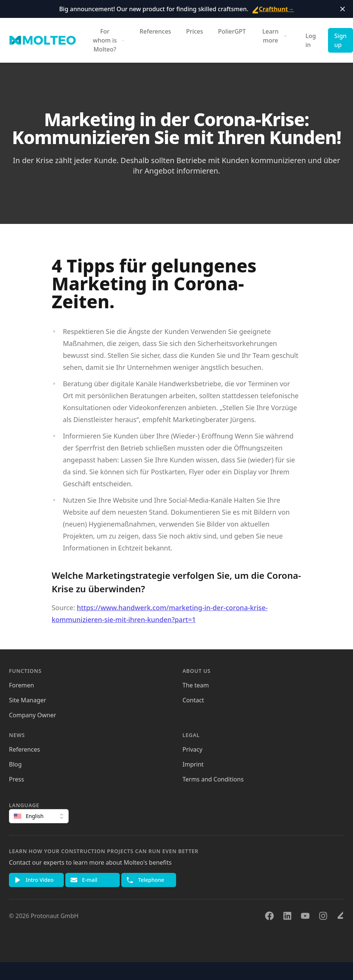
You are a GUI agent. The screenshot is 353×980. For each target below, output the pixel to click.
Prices (195, 31)
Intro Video (34, 880)
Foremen (21, 685)
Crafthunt (273, 9)
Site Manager (28, 700)
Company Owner (32, 715)
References (155, 31)
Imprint (193, 764)
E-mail (84, 880)
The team (196, 685)
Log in (311, 40)
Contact (193, 700)
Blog (15, 764)
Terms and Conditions (213, 779)
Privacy (192, 749)
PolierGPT (232, 31)
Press (16, 779)
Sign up (340, 40)
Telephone (145, 880)
